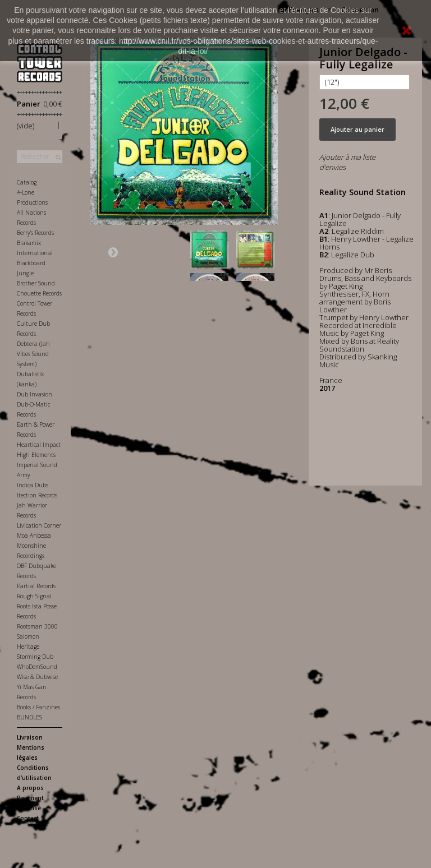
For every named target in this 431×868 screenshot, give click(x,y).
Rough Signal (34, 596)
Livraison (30, 737)
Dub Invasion (35, 394)
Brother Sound (36, 283)
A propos (30, 788)
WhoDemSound (37, 667)
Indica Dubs (33, 485)
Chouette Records (39, 293)
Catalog (27, 182)
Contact (28, 818)
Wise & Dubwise (37, 677)
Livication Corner (39, 525)
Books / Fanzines (38, 707)
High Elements (36, 455)
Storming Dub (35, 657)
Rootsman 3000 (37, 626)
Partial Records (36, 586)
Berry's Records (35, 233)
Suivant (113, 252)
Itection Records (37, 495)
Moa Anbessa (34, 535)
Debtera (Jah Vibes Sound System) (33, 354)
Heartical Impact (39, 445)
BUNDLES (29, 717)
